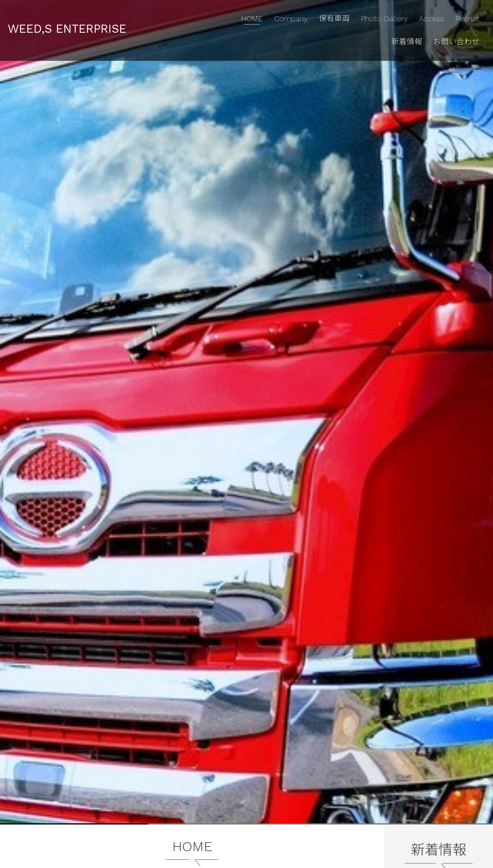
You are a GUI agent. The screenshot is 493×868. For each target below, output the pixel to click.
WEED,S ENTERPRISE (79, 21)
